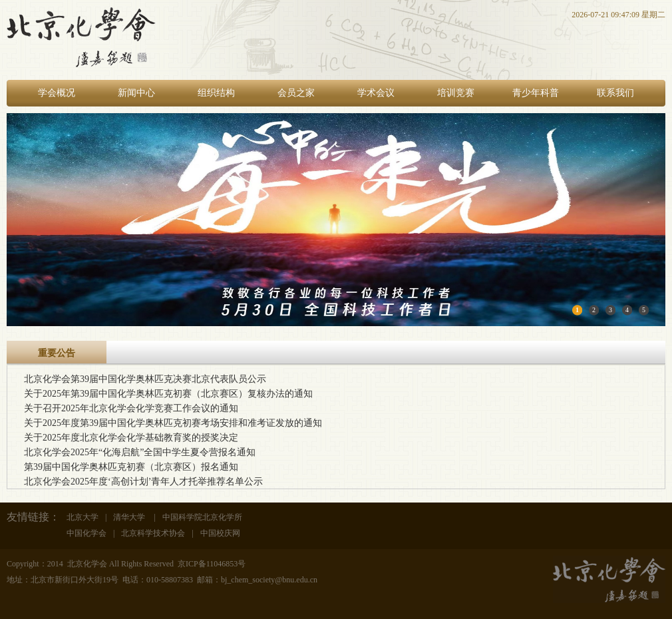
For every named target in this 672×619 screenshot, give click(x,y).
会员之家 (296, 93)
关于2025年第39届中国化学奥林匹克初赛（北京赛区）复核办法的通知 (168, 394)
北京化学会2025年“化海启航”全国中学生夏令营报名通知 (140, 452)
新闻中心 (136, 93)
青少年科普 (536, 93)
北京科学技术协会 (153, 533)
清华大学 (130, 517)
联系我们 (615, 93)
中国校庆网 (220, 533)
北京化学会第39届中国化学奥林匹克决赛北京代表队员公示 (145, 379)
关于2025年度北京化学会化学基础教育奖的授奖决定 (131, 438)
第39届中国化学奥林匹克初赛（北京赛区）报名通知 (131, 467)
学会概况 (57, 93)
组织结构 (216, 93)
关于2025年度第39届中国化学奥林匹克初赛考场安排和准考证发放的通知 (173, 423)
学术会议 (376, 93)
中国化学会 (86, 533)
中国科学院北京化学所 (202, 517)
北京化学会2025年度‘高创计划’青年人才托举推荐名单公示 (143, 482)
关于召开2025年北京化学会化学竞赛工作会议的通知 (131, 408)
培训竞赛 (456, 93)
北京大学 (83, 517)
